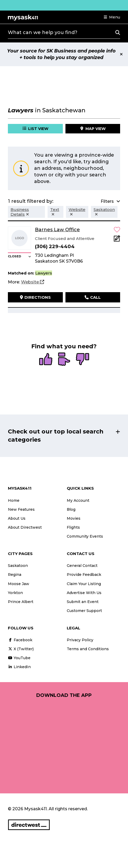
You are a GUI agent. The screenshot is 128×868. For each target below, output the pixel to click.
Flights (73, 527)
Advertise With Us (84, 593)
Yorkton (15, 593)
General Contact (82, 566)
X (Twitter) (21, 649)
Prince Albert (21, 602)
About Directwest (25, 527)
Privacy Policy (80, 640)
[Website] (33, 282)
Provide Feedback (84, 575)
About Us (17, 518)
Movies (74, 518)
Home (14, 500)
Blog (71, 509)
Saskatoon (18, 566)
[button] (112, 17)
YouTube (19, 658)
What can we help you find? (43, 32)
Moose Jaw (19, 584)
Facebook (20, 640)
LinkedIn (19, 667)
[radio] (46, 360)
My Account (78, 500)
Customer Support (84, 611)
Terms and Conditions (88, 649)
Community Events (85, 536)
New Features (21, 509)
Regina (15, 575)
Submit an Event (83, 602)
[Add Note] (117, 240)
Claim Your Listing (84, 584)
